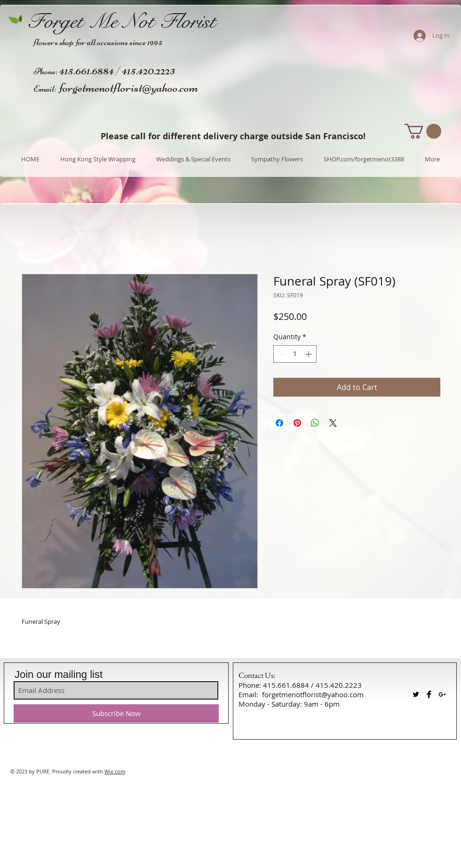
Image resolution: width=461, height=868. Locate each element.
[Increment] (309, 354)
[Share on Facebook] (279, 423)
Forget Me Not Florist (122, 21)
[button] (423, 131)
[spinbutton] (295, 354)
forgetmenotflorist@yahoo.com (129, 88)
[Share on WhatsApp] (315, 423)
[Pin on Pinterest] (297, 423)
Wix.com (115, 771)
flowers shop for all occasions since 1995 (98, 42)
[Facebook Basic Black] (429, 694)
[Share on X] (333, 423)
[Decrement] (281, 354)
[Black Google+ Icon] (442, 694)
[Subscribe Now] (116, 713)
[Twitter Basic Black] (416, 694)
